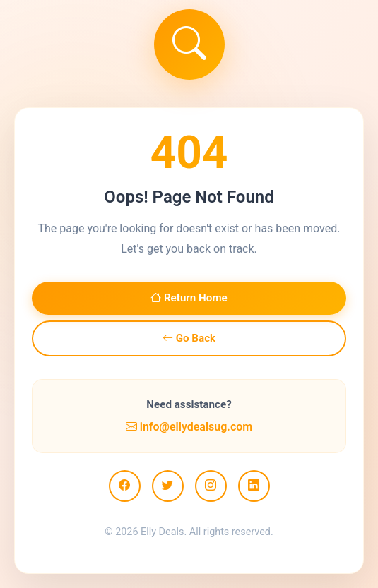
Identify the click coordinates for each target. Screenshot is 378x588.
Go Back (189, 338)
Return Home (189, 298)
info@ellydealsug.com (189, 427)
